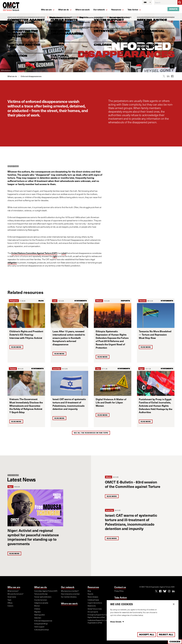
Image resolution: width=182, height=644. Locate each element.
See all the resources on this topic (91, 433)
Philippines (14, 301)
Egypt (141, 369)
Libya (98, 369)
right (55, 256)
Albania (109, 477)
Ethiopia (99, 301)
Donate (173, 9)
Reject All (166, 635)
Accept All (147, 635)
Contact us (120, 587)
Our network (68, 587)
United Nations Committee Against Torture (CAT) (34, 253)
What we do (41, 587)
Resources (93, 587)
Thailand (13, 369)
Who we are (14, 587)
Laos (55, 301)
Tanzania (142, 301)
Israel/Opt (57, 369)
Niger (10, 487)
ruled (64, 253)
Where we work (69, 603)
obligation (12, 263)
